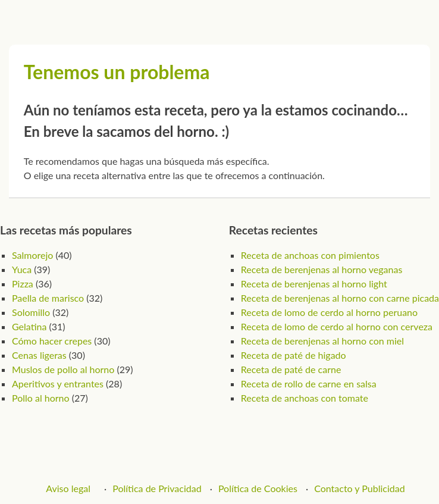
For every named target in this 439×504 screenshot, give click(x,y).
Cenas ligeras (39, 355)
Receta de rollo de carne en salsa (309, 384)
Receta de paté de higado (294, 355)
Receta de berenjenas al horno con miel (322, 341)
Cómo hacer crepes (52, 341)
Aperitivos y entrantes (58, 384)
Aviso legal (68, 488)
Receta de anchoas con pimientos (310, 255)
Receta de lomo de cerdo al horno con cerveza (337, 326)
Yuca (22, 269)
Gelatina (29, 326)
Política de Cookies (258, 488)
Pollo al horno (41, 398)
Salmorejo (32, 255)
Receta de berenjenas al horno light (314, 284)
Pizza (23, 284)
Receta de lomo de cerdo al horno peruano (329, 312)
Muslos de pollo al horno (63, 369)
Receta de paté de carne (291, 369)
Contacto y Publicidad (360, 488)
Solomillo (31, 312)
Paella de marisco (48, 298)
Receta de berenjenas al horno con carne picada (340, 298)
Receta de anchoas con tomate (305, 398)
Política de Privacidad (157, 488)
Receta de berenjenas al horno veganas (322, 269)
